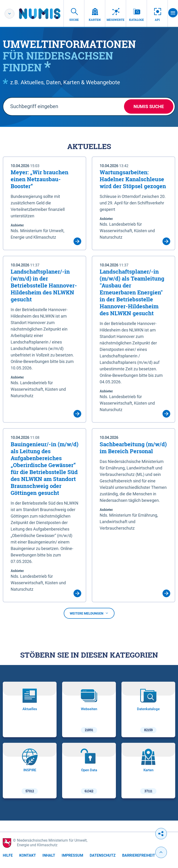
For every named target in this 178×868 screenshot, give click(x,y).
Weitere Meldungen (89, 613)
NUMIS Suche (149, 106)
